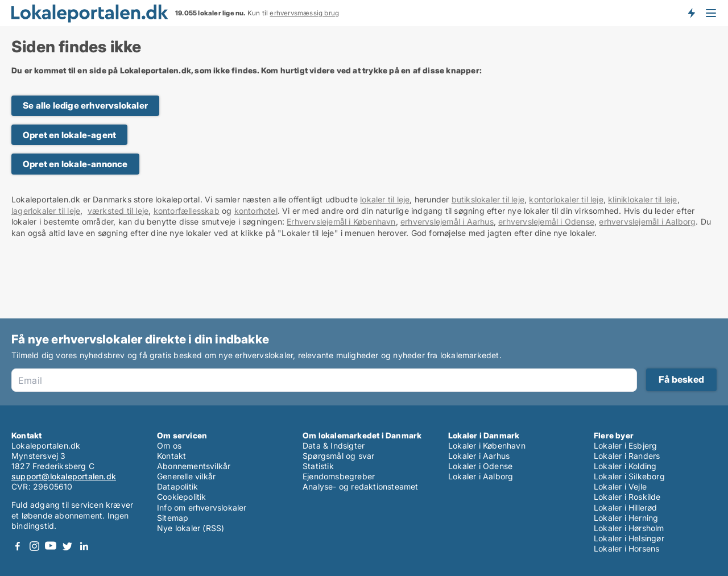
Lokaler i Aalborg (481, 476)
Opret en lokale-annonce (75, 164)
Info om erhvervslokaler (202, 507)
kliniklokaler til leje (642, 199)
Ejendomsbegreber (339, 476)
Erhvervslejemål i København (341, 221)
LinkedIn (84, 546)
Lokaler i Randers (627, 456)
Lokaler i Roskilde (627, 497)
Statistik (318, 466)
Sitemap (173, 518)
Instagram (34, 546)
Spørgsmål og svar (338, 456)
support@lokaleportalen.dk (64, 476)
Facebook (18, 546)
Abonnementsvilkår (194, 466)
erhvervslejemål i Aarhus (447, 221)
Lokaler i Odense (480, 466)
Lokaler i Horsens (626, 548)
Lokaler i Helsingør (629, 538)
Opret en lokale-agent (69, 135)
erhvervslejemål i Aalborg (647, 221)
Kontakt (171, 456)
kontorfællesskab (187, 211)
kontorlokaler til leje (566, 199)
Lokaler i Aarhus (479, 456)
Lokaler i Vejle (620, 486)
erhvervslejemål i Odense (546, 221)
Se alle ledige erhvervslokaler (85, 105)
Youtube (51, 546)
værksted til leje (118, 211)
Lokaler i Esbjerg (625, 446)
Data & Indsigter (334, 446)
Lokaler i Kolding (625, 466)
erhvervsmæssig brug (304, 13)
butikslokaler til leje (488, 199)
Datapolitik (177, 486)
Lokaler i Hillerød (626, 507)
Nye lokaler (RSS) (191, 528)
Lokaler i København (487, 446)
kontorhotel (256, 211)
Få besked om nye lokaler (691, 13)
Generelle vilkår (186, 476)
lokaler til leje (385, 199)
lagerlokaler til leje (46, 211)
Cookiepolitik (182, 497)
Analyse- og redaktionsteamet (361, 486)
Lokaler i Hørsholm (629, 528)
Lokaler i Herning (626, 518)
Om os (169, 446)
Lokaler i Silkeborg (629, 476)
